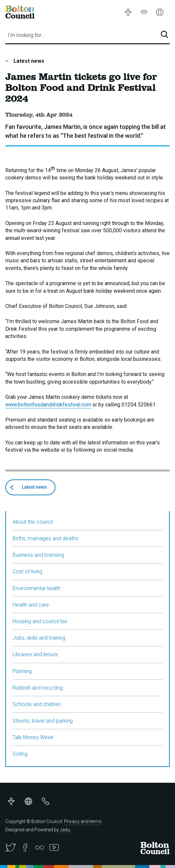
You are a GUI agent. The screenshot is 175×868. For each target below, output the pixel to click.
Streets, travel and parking (43, 721)
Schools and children (37, 704)
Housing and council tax (40, 621)
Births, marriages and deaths (45, 538)
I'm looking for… (26, 35)
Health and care (31, 605)
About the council (33, 522)
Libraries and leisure (35, 654)
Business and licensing (38, 555)
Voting (20, 754)
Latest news (28, 61)
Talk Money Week (33, 737)
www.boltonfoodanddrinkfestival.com (48, 405)
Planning (22, 671)
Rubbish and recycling (38, 688)
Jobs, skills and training (39, 638)
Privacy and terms (83, 821)
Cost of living (27, 571)
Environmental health (36, 588)
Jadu (65, 830)
